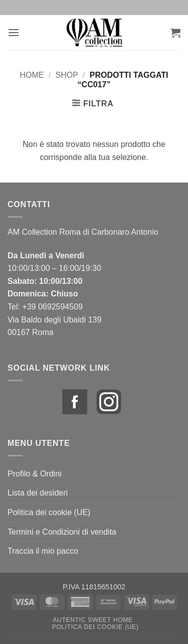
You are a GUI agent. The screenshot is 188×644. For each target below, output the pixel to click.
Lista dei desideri (38, 493)
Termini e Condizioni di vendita (62, 532)
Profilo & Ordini (35, 474)
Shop (66, 75)
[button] (14, 32)
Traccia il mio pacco (43, 551)
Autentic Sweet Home (93, 620)
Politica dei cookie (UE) (49, 512)
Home (32, 75)
